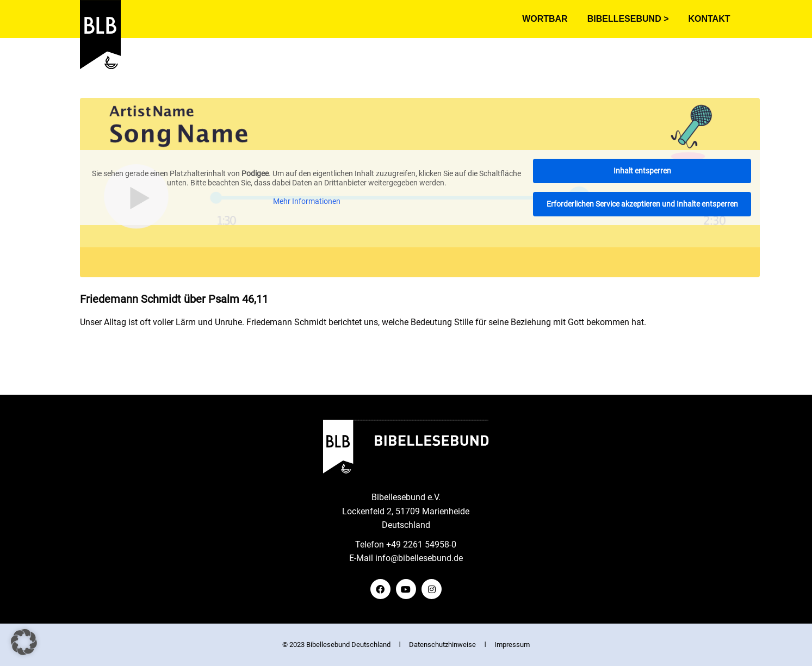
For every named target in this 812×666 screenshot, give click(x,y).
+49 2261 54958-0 (421, 544)
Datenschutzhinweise (442, 645)
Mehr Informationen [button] (306, 201)
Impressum (512, 645)
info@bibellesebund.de (419, 558)
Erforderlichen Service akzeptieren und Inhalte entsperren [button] (642, 204)
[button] (24, 642)
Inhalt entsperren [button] (642, 171)
